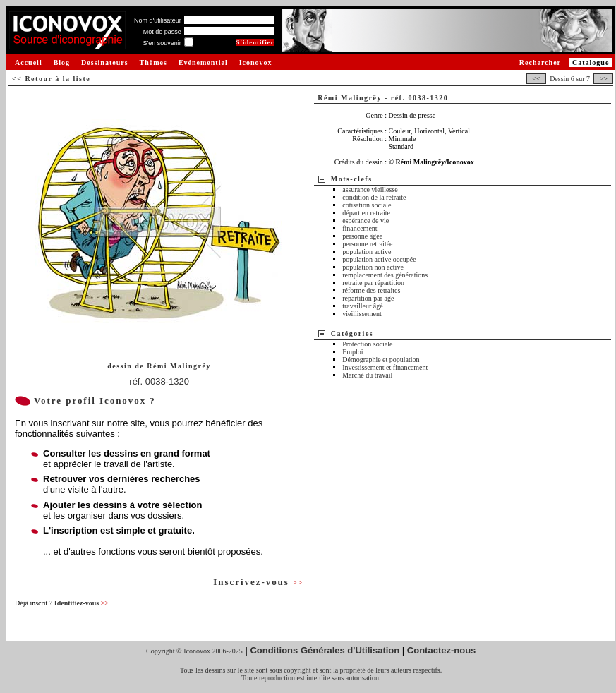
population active (367, 252)
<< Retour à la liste (51, 79)
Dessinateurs (104, 62)
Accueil (29, 62)
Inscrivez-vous (258, 582)
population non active (373, 267)
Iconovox (256, 62)
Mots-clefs (352, 179)
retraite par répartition (373, 283)
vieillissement (362, 314)
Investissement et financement (385, 367)
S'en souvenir (162, 43)
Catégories (352, 333)
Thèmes (153, 62)
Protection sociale (367, 344)
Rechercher (540, 62)
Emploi (352, 352)
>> (603, 79)
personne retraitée (367, 244)
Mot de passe (162, 32)
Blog (62, 62)
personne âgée (362, 236)
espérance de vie (366, 221)
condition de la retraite (374, 197)
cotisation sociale (367, 205)
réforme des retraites (371, 290)
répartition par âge (368, 298)
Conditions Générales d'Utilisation (325, 650)
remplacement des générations (385, 275)
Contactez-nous (442, 650)
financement (360, 228)
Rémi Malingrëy (179, 366)
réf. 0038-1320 (159, 381)
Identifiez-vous (81, 603)
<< (536, 79)
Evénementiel (203, 62)
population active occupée (379, 259)
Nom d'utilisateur (158, 20)
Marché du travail (367, 375)
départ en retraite (366, 213)
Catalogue (591, 62)
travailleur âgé (362, 306)
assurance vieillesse (370, 189)
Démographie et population (381, 360)
